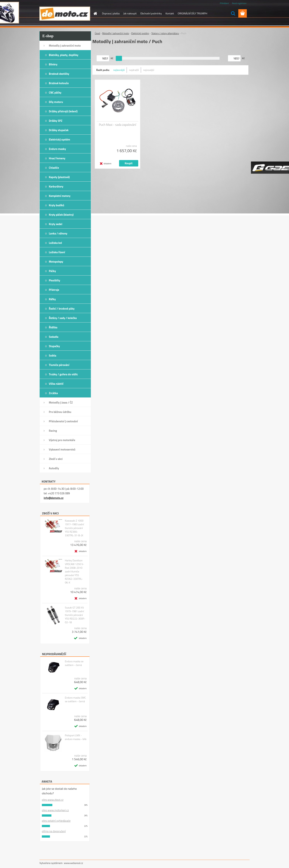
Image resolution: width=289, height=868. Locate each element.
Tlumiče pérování (59, 365)
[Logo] (65, 14)
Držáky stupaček (59, 130)
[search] (233, 13)
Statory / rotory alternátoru (165, 33)
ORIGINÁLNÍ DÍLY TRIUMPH (192, 13)
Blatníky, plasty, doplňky (64, 55)
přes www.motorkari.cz (55, 810)
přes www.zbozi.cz (53, 800)
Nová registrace (239, 3)
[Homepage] (95, 13)
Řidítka (53, 327)
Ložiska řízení (57, 252)
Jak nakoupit (130, 13)
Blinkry (53, 64)
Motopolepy (56, 262)
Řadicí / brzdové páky (62, 309)
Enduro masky (57, 149)
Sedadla (54, 337)
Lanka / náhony (58, 233)
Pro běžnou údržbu (60, 412)
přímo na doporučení (54, 831)
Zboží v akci (56, 459)
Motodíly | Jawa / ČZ (61, 403)
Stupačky (54, 346)
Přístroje (54, 290)
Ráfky (52, 299)
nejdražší (134, 70)
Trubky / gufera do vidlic (63, 374)
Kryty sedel (56, 224)
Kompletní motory (60, 196)
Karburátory (56, 186)
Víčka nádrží (56, 384)
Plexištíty (54, 280)
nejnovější (149, 70)
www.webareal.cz (74, 863)
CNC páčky (55, 93)
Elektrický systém (59, 140)
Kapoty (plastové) (59, 177)
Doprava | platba (111, 13)
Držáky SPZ (56, 121)
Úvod (97, 33)
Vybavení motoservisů (62, 449)
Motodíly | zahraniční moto (65, 46)
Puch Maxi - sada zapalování (117, 125)
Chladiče (54, 168)
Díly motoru (56, 102)
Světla (53, 356)
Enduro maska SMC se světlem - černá (75, 699)
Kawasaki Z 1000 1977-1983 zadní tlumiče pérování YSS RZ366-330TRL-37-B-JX (74, 528)
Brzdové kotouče (59, 83)
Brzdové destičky (59, 74)
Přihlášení (224, 3)
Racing (53, 431)
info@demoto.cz (54, 498)
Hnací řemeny (57, 158)
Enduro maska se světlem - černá (74, 663)
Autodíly (54, 468)
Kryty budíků (56, 205)
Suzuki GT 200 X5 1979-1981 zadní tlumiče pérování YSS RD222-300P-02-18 (75, 615)
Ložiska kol (55, 243)
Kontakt (170, 13)
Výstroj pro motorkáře (62, 440)
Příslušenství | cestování (63, 421)
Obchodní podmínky (151, 13)
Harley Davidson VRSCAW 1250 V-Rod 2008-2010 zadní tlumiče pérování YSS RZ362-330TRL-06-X (74, 571)
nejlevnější (119, 70)
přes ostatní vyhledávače (56, 821)
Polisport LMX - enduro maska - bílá (76, 737)
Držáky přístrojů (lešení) (63, 111)
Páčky (52, 271)
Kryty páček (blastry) (61, 215)
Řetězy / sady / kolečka (63, 318)
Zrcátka (53, 393)
